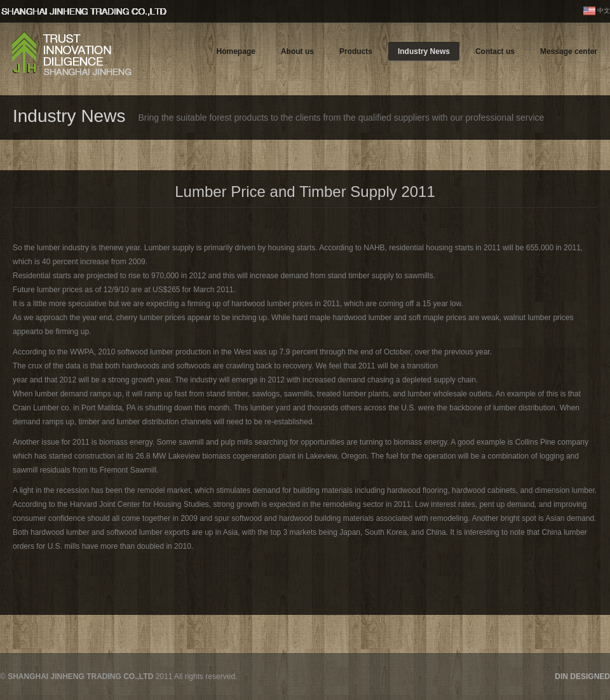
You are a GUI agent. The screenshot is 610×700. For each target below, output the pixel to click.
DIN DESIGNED (582, 676)
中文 (604, 10)
